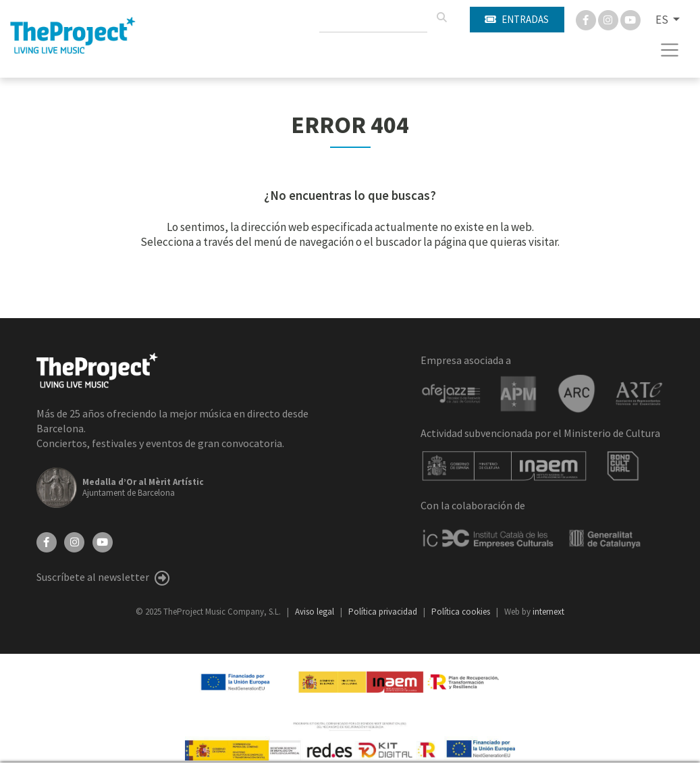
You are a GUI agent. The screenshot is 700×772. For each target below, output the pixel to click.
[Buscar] (441, 18)
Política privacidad (384, 612)
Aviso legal (316, 612)
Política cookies (462, 612)
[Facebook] (587, 19)
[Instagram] (609, 19)
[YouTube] (103, 541)
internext (548, 612)
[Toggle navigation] (670, 50)
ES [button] (663, 20)
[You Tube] (630, 19)
